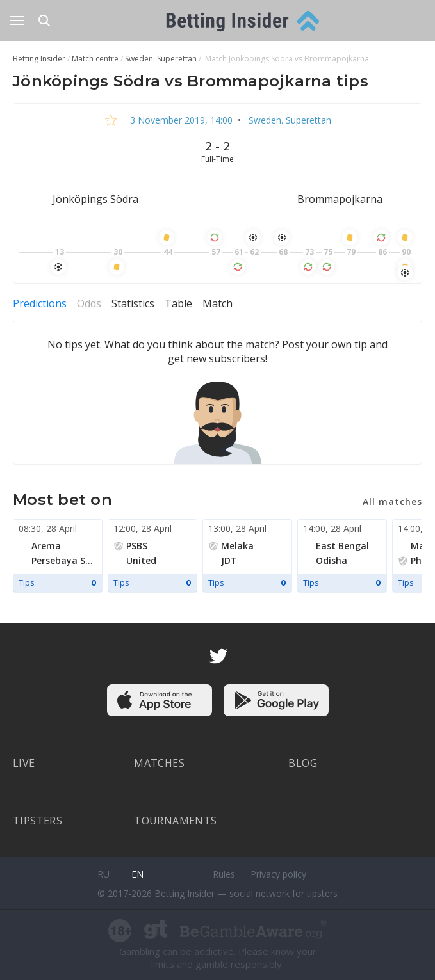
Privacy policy (278, 874)
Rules (224, 874)
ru (103, 874)
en (137, 874)
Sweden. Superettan (289, 120)
